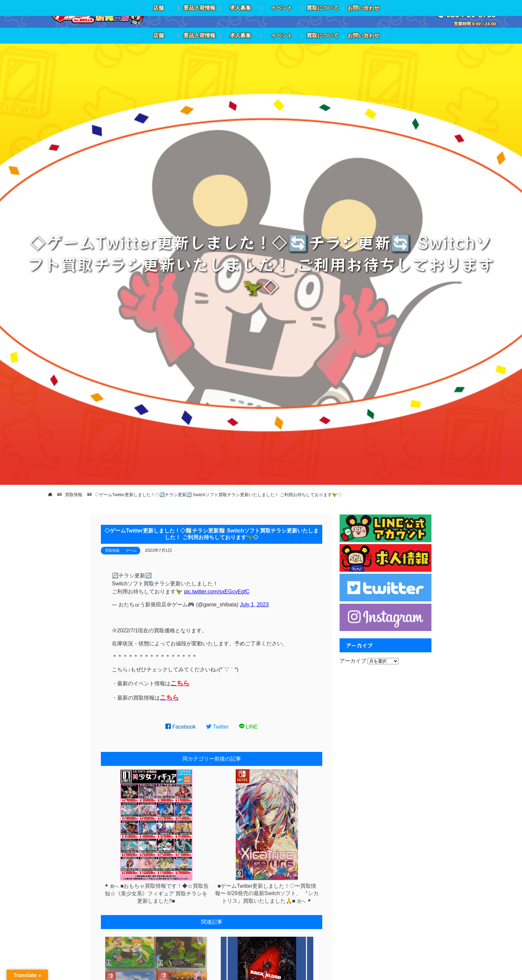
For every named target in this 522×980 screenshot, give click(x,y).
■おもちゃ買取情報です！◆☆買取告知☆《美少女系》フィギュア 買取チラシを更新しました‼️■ (157, 893)
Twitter (217, 727)
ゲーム (131, 550)
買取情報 (112, 550)
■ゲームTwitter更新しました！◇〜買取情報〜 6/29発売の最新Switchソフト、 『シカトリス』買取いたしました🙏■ (267, 893)
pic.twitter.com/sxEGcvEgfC (217, 592)
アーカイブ (353, 661)
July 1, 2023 (254, 605)
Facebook (181, 727)
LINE (248, 727)
